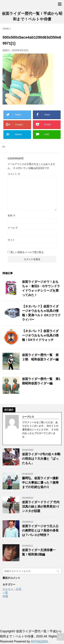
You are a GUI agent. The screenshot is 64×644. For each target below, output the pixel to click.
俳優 (5, 596)
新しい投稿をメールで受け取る (27, 252)
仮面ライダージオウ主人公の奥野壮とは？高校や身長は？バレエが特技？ (40, 530)
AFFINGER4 (39, 641)
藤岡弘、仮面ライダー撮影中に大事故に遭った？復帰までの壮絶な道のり (40, 483)
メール (13, 228)
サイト (11, 240)
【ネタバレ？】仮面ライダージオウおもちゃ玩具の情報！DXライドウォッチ (40, 335)
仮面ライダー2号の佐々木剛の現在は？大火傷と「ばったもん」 (41, 459)
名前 (12, 215)
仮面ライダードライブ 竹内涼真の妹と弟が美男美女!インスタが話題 (41, 507)
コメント (14, 174)
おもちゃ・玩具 (12, 589)
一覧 (5, 593)
